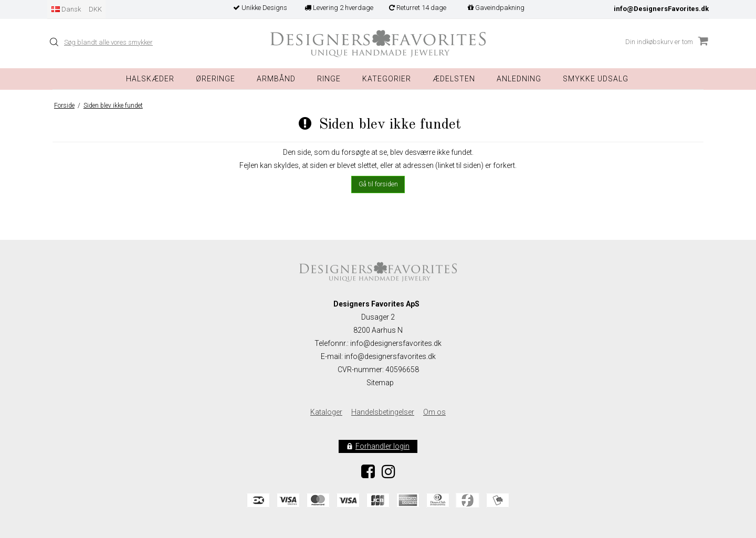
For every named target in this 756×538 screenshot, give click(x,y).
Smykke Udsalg (596, 79)
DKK (95, 9)
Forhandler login (382, 446)
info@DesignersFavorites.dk (661, 9)
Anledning (519, 79)
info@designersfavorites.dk (390, 356)
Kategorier (387, 79)
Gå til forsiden (378, 184)
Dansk (66, 9)
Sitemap (380, 383)
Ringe (329, 79)
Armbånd (276, 79)
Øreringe (216, 79)
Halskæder (150, 79)
